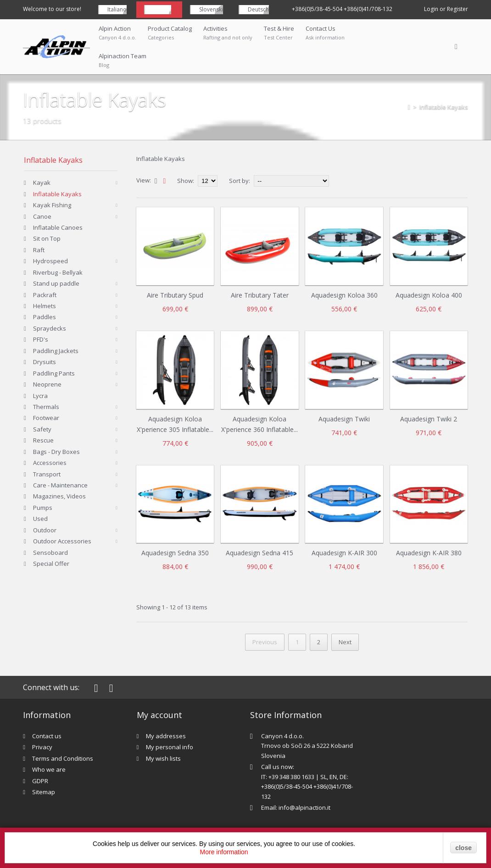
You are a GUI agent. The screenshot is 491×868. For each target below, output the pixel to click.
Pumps (43, 508)
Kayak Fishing (52, 205)
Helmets (45, 306)
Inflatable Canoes (58, 227)
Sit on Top (47, 238)
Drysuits (45, 362)
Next (345, 642)
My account (159, 715)
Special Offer (51, 564)
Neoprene (47, 384)
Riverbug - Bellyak (58, 272)
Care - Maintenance (60, 485)
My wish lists (163, 758)
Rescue (43, 440)
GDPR (40, 781)
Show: (186, 181)
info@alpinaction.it (304, 807)
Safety (42, 429)
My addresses (166, 736)
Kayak (42, 182)
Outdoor (45, 530)
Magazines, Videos (59, 496)
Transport (47, 474)
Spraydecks (50, 328)
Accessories (50, 463)
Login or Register (446, 9)
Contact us (47, 736)
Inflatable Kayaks (57, 194)
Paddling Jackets (56, 351)
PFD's (41, 339)
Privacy (42, 747)
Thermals (46, 407)
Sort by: (240, 181)
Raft (39, 250)
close (463, 848)
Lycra (40, 396)
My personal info (170, 747)
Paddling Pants (54, 373)
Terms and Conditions (63, 758)
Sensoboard (50, 553)
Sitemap (44, 792)
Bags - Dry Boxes (56, 452)
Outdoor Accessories (62, 541)
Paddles (45, 317)
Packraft (45, 295)
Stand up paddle (56, 283)
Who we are (49, 769)
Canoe (42, 216)
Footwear (46, 418)
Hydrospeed (50, 261)
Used (40, 519)
